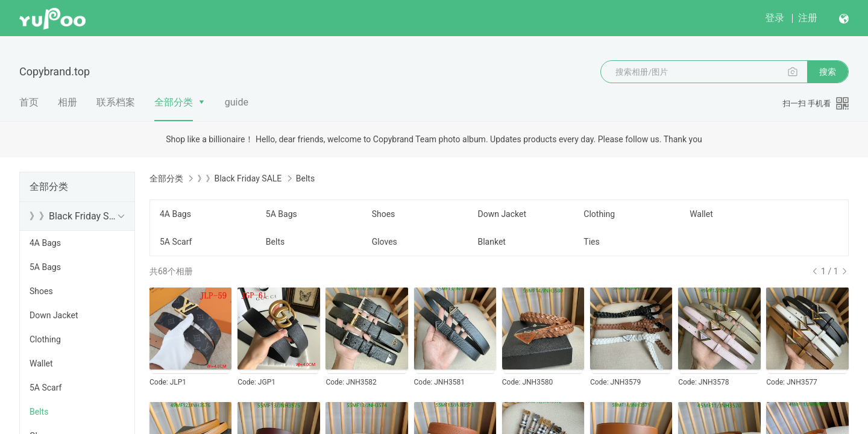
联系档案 (116, 102)
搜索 (828, 72)
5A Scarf (46, 388)
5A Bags (45, 267)
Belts (39, 412)
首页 (29, 102)
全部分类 (174, 102)
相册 (68, 102)
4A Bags (45, 243)
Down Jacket (54, 315)
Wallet (41, 363)
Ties (591, 242)
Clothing (45, 339)
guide (237, 102)
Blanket (491, 242)
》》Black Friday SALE (75, 216)
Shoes (41, 291)
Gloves (385, 242)
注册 (808, 18)
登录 (775, 18)
